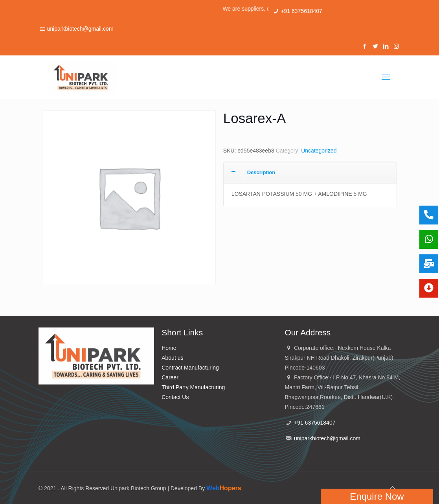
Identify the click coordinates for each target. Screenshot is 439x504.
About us (172, 358)
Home (169, 348)
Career (170, 377)
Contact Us (175, 397)
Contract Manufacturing (190, 368)
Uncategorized (319, 151)
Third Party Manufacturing (193, 387)
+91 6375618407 (301, 11)
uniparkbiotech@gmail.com (80, 29)
